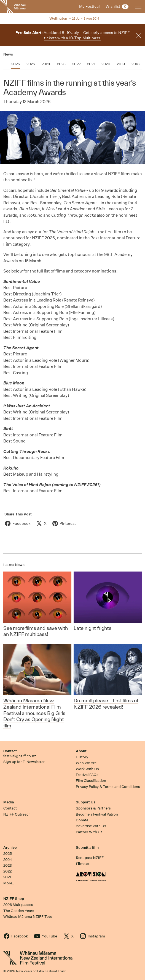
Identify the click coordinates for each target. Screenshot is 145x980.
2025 (8, 854)
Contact (10, 751)
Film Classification (91, 781)
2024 (8, 860)
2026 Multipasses (18, 905)
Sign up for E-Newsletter (24, 762)
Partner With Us (89, 832)
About (81, 751)
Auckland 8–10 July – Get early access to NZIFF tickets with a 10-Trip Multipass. (73, 35)
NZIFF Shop (14, 899)
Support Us (86, 802)
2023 (8, 865)
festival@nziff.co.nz (20, 756)
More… (9, 883)
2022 (7, 871)
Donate (82, 820)
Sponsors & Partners (93, 808)
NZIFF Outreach (17, 814)
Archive (10, 847)
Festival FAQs (87, 775)
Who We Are (86, 763)
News (8, 54)
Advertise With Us (91, 826)
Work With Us (87, 769)
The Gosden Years (19, 911)
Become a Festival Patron (97, 814)
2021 (7, 877)
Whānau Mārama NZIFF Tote (28, 917)
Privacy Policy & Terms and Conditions (108, 787)
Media (9, 802)
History (82, 757)
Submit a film (87, 847)
